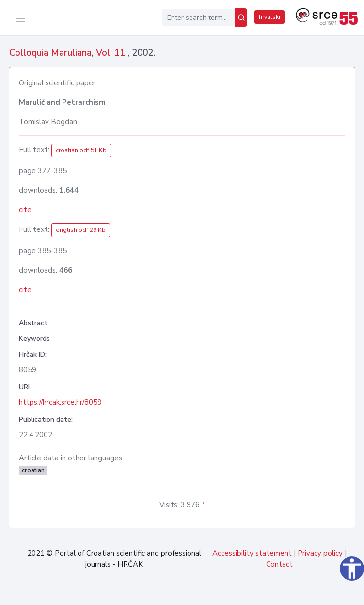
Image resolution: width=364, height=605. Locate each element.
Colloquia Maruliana (50, 53)
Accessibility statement (252, 553)
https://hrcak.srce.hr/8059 (60, 402)
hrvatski (269, 17)
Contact (279, 564)
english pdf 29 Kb (81, 230)
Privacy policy (320, 553)
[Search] (241, 17)
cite (25, 210)
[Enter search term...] (198, 17)
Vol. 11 (112, 53)
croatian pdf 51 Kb (81, 150)
